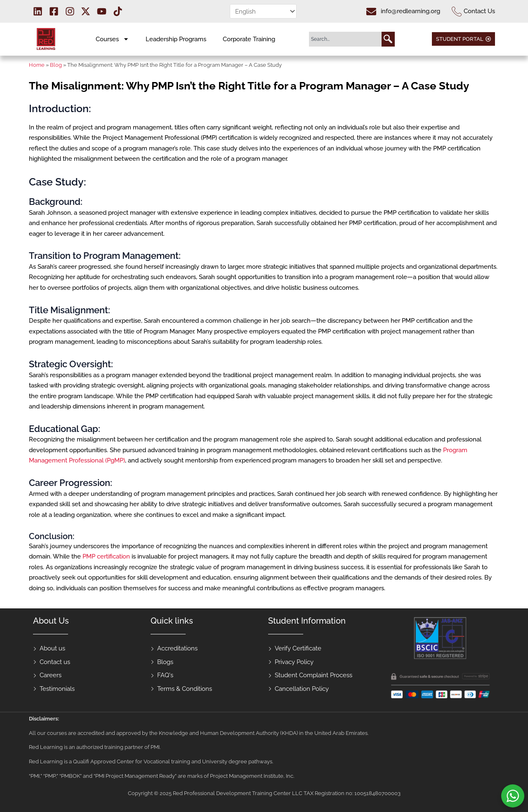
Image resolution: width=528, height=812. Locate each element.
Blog (56, 65)
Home (37, 65)
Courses (112, 39)
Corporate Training (249, 39)
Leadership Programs (176, 39)
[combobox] (345, 39)
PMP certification (106, 556)
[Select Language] (263, 11)
